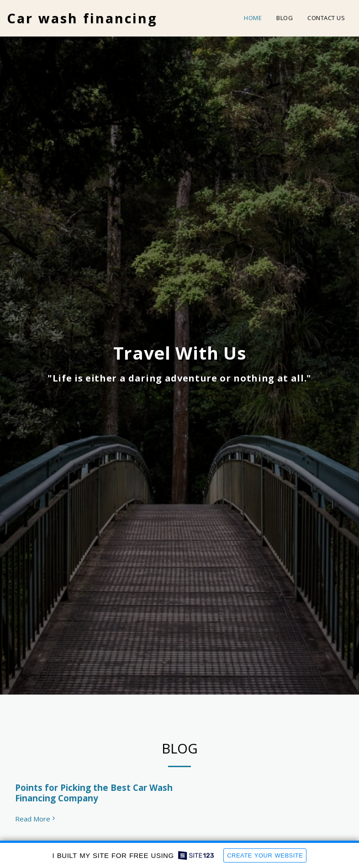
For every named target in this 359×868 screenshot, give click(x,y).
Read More (36, 819)
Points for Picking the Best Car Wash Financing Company (94, 793)
